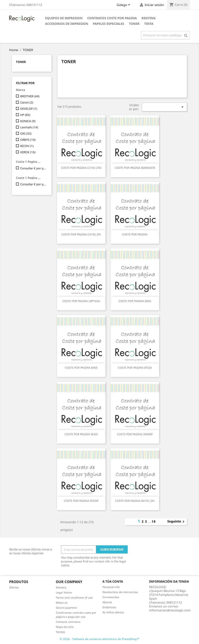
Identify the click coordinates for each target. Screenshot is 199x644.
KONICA (28, 121)
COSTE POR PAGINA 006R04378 (135, 168)
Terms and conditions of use (74, 597)
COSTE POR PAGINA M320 (81, 434)
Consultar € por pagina (33, 168)
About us (62, 603)
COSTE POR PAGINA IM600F (135, 434)
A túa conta (113, 581)
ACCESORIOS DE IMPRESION (67, 24)
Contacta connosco (68, 622)
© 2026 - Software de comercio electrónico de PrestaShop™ (99, 639)
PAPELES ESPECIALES (109, 24)
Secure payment (66, 608)
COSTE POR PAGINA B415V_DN (135, 501)
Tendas (60, 632)
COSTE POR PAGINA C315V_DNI (81, 168)
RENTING (149, 18)
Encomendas (111, 597)
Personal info (111, 587)
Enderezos (109, 607)
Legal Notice (64, 592)
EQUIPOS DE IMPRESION (64, 18)
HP (25, 115)
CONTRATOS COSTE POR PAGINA (112, 18)
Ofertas (14, 587)
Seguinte (177, 522)
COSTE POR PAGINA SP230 (135, 368)
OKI (26, 133)
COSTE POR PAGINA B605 (135, 301)
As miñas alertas (113, 612)
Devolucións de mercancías (120, 592)
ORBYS (28, 140)
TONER (134, 24)
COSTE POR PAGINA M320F (81, 501)
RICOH (27, 146)
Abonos (107, 602)
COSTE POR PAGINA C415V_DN (81, 234)
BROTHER (30, 96)
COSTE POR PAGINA (135, 234)
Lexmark (29, 127)
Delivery (61, 587)
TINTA (149, 24)
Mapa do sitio (65, 627)
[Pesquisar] (165, 35)
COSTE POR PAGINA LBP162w (81, 301)
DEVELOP (29, 109)
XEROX (28, 152)
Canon (27, 102)
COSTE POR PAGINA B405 (81, 368)
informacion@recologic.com (170, 610)
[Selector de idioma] (124, 5)
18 (154, 521)
